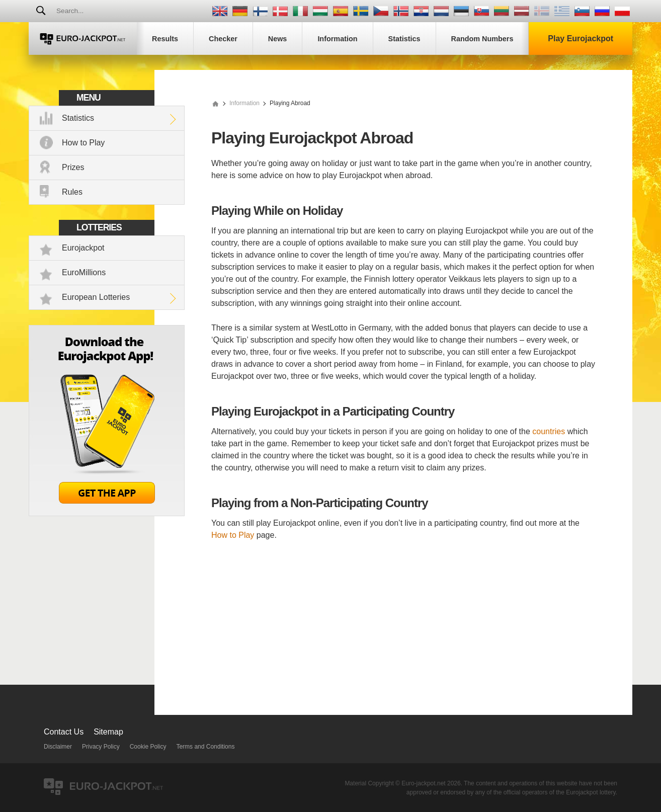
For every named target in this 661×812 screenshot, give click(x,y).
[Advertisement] (404, 624)
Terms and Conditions (205, 747)
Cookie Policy (148, 747)
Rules (72, 192)
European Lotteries (96, 297)
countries (549, 431)
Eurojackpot (83, 248)
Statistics (78, 118)
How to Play (83, 143)
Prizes (73, 167)
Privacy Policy (101, 747)
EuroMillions (84, 272)
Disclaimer (58, 747)
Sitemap (108, 732)
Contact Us (64, 732)
